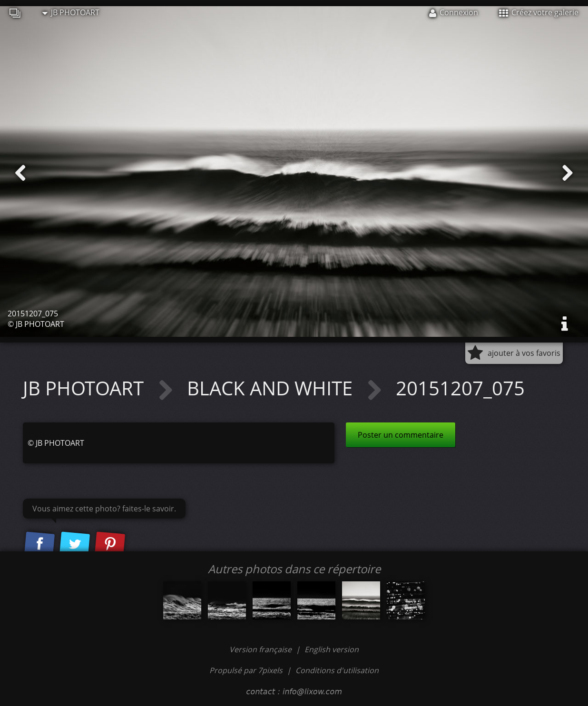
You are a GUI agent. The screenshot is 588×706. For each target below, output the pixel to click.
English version (332, 649)
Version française (261, 649)
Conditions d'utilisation (337, 670)
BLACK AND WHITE (272, 388)
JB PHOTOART (71, 12)
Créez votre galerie (539, 12)
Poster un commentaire (401, 435)
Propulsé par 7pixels (246, 670)
